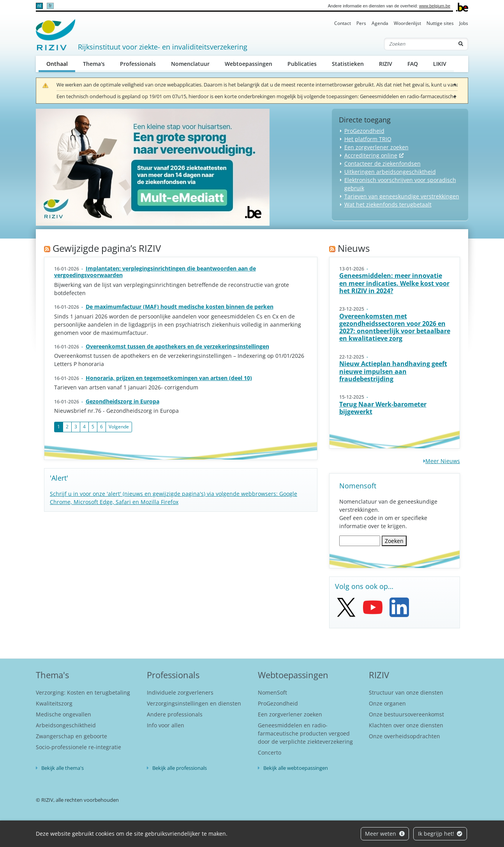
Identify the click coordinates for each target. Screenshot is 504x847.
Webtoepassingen (248, 64)
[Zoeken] (419, 44)
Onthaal (61, 63)
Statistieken (348, 64)
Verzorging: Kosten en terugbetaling (83, 692)
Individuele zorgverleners (180, 692)
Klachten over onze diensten (406, 725)
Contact (343, 23)
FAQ (413, 64)
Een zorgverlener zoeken (376, 147)
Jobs (464, 23)
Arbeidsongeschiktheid (66, 725)
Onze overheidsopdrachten (404, 736)
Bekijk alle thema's (63, 768)
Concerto (270, 752)
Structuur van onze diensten (406, 692)
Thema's (94, 64)
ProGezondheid (364, 131)
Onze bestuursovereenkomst (406, 714)
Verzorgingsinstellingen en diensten (194, 703)
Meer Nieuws (443, 461)
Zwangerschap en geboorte (71, 736)
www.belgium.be (435, 6)
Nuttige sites (440, 23)
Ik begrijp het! (440, 834)
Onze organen (387, 703)
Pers (361, 23)
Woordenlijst (407, 23)
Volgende (119, 427)
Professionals (138, 64)
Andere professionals (175, 714)
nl (39, 6)
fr (50, 6)
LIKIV (440, 64)
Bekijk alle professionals (180, 768)
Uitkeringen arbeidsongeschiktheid (390, 172)
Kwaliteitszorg (54, 703)
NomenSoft (272, 692)
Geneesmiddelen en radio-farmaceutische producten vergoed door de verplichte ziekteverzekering (305, 733)
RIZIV (386, 64)
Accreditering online (371, 155)
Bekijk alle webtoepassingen (296, 768)
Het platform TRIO (368, 139)
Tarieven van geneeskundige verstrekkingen (402, 196)
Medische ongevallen (63, 714)
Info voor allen (166, 725)
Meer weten (385, 834)
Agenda (380, 23)
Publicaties (302, 64)
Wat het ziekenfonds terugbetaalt (388, 204)
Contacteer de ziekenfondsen (382, 164)
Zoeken (394, 541)
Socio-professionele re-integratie (78, 747)
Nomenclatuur (190, 64)
